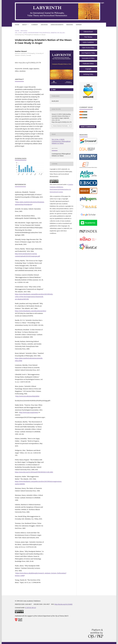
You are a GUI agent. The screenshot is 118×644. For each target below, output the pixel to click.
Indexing (70, 25)
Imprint (79, 25)
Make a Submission (88, 127)
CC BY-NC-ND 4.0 (30, 608)
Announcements (57, 25)
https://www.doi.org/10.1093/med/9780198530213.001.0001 (34, 472)
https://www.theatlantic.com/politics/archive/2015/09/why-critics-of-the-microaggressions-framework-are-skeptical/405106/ (34, 297)
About (25, 25)
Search (99, 24)
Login (102, 3)
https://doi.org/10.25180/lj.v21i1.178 (30, 63)
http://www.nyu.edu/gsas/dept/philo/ (28, 396)
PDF (54, 90)
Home (17, 25)
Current (35, 25)
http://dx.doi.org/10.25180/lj (63, 604)
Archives (44, 25)
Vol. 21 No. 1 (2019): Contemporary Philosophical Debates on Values (40, 33)
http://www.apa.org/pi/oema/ (29, 412)
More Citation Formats (60, 126)
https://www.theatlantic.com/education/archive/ (31, 311)
